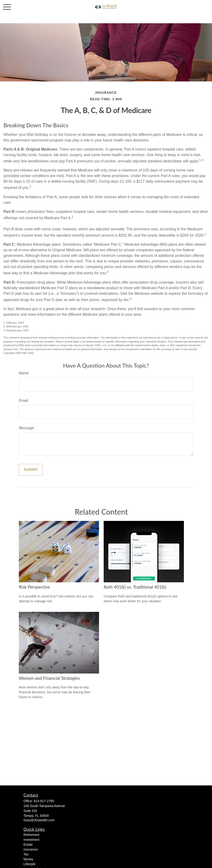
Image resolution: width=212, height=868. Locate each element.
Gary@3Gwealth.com (39, 820)
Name (24, 373)
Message (26, 428)
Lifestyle (29, 864)
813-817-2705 (44, 801)
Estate (28, 845)
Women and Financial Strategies (49, 678)
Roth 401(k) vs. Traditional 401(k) (135, 587)
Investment (31, 840)
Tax (26, 854)
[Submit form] (31, 470)
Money (28, 859)
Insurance (31, 849)
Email (23, 400)
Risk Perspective (34, 587)
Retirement (31, 835)
